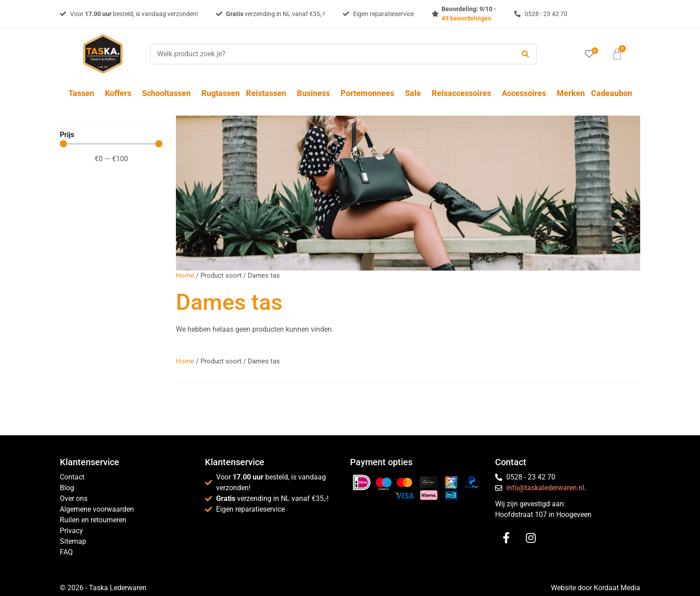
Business (316, 93)
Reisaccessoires (464, 93)
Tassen (83, 93)
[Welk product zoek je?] (330, 54)
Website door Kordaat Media (596, 588)
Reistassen (268, 93)
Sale (415, 93)
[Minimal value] (111, 144)
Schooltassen (169, 93)
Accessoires (526, 93)
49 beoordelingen (467, 18)
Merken (571, 93)
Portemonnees (370, 93)
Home (185, 275)
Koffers (120, 93)
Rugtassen (221, 93)
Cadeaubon (612, 93)
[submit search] (525, 54)
